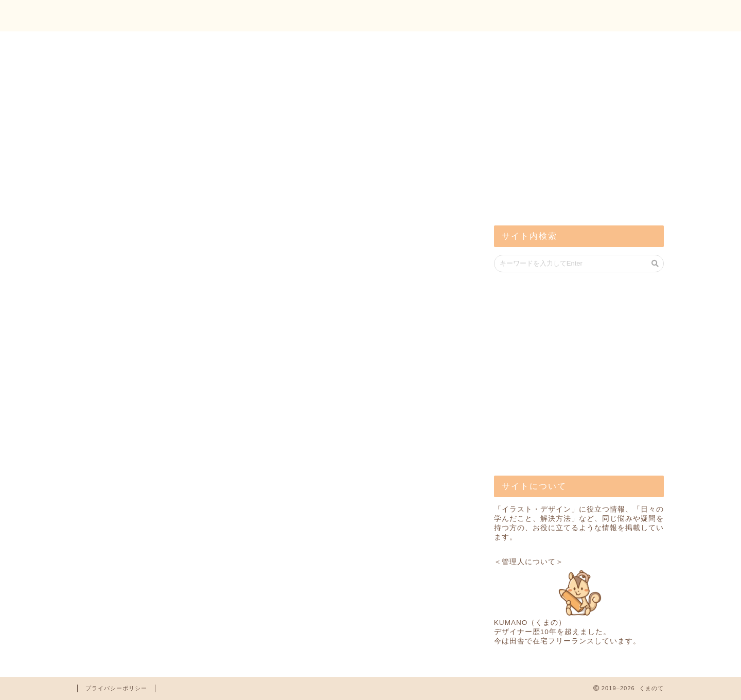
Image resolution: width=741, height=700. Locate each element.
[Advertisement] (571, 134)
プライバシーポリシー (116, 688)
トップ (561, 16)
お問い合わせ (628, 16)
